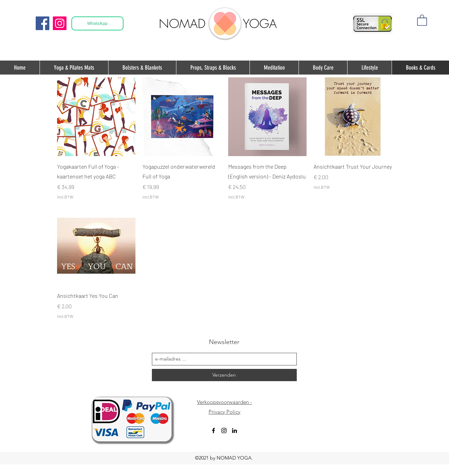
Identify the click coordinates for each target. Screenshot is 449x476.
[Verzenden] (224, 375)
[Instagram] (60, 23)
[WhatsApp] (97, 23)
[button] (422, 20)
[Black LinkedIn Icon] (234, 430)
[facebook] (213, 430)
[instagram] (224, 430)
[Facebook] (43, 23)
